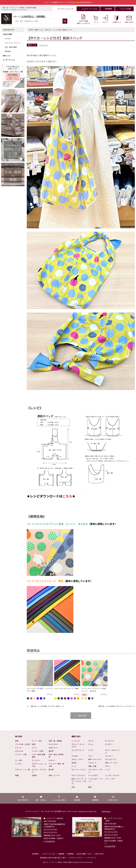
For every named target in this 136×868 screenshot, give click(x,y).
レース (107, 770)
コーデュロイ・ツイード (96, 780)
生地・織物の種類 (11, 47)
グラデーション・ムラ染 (39, 765)
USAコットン (54, 748)
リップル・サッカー (112, 775)
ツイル (91, 750)
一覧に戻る (82, 715)
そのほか (8, 39)
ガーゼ (91, 741)
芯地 (73, 787)
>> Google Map (49, 841)
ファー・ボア (110, 779)
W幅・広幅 (92, 766)
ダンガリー (109, 744)
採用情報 (70, 854)
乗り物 (51, 770)
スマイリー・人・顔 (22, 770)
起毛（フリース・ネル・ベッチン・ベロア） (79, 781)
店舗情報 (61, 854)
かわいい (52, 760)
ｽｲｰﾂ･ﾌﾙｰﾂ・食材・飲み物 (56, 765)
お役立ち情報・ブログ (84, 854)
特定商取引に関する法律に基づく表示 (53, 858)
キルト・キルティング (112, 751)
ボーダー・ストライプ (39, 771)
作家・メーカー (54, 775)
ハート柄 (18, 760)
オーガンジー (110, 741)
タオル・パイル (77, 759)
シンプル (18, 764)
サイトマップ (92, 858)
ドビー (91, 756)
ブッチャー (109, 756)
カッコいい (36, 760)
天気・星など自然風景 (56, 756)
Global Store (106, 811)
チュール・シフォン (79, 770)
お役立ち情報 (7, 34)
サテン (107, 766)
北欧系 (34, 775)
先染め (74, 763)
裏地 (90, 787)
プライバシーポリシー (76, 858)
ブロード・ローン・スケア (79, 745)
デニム (34, 748)
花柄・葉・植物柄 (55, 741)
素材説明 (8, 51)
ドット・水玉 (37, 741)
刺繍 (17, 775)
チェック (18, 748)
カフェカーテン (111, 759)
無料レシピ (7, 56)
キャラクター (54, 744)
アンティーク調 (21, 754)
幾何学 (51, 751)
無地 (17, 741)
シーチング (76, 741)
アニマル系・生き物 (22, 744)
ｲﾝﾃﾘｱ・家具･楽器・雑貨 (39, 756)
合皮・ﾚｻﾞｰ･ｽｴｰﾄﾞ (112, 763)
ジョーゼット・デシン (96, 771)
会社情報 (35, 854)
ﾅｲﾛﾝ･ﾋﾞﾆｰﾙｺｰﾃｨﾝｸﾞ (78, 775)
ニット (74, 766)
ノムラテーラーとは (48, 854)
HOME (31, 30)
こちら (67, 496)
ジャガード (92, 763)
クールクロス (93, 775)
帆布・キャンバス (95, 759)
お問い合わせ (99, 854)
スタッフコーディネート (13, 43)
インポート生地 (38, 751)
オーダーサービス (9, 60)
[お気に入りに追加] (51, 684)
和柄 (34, 744)
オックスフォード (78, 750)
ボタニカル (19, 751)
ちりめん (75, 756)
